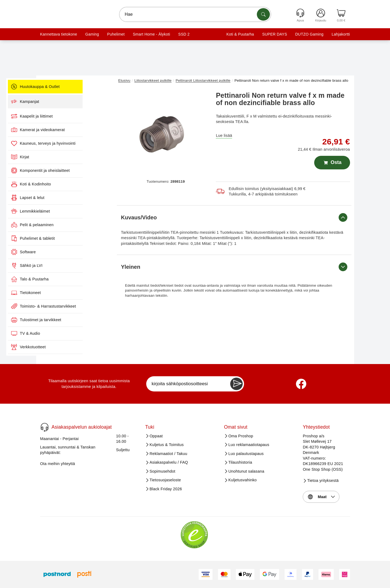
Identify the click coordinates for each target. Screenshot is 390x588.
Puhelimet (116, 34)
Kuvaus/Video (234, 217)
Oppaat (156, 436)
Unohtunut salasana (246, 471)
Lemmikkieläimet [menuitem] (68, 211)
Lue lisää (224, 135)
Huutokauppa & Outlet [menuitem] (72, 87)
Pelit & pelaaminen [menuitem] (69, 225)
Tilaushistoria (240, 462)
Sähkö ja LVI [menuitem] (64, 265)
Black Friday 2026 (166, 489)
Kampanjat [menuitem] (62, 102)
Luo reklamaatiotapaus (249, 445)
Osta (332, 163)
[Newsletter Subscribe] (236, 384)
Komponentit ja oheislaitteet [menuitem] (77, 170)
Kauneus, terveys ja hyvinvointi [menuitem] (80, 143)
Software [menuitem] (60, 252)
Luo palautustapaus (246, 454)
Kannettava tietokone (59, 34)
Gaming (92, 34)
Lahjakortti (341, 34)
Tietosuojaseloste (165, 480)
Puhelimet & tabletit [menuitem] (70, 238)
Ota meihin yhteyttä (58, 464)
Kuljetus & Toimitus (167, 445)
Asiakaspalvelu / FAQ (169, 462)
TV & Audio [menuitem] (63, 333)
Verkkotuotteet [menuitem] (65, 347)
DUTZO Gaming (309, 34)
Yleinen (234, 267)
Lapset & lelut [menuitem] (65, 198)
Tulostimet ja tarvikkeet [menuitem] (73, 320)
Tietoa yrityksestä (323, 480)
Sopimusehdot (162, 471)
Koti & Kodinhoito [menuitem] (68, 184)
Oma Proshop (241, 436)
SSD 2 (184, 34)
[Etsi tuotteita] (263, 14)
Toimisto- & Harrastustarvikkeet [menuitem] (81, 306)
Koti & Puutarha (240, 34)
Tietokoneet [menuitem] (63, 293)
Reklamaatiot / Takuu (168, 454)
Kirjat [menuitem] (57, 157)
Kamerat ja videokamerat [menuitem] (75, 130)
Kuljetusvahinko (242, 480)
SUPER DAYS (275, 34)
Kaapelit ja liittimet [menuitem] (69, 116)
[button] (164, 132)
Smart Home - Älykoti (152, 34)
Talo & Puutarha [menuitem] (67, 279)
